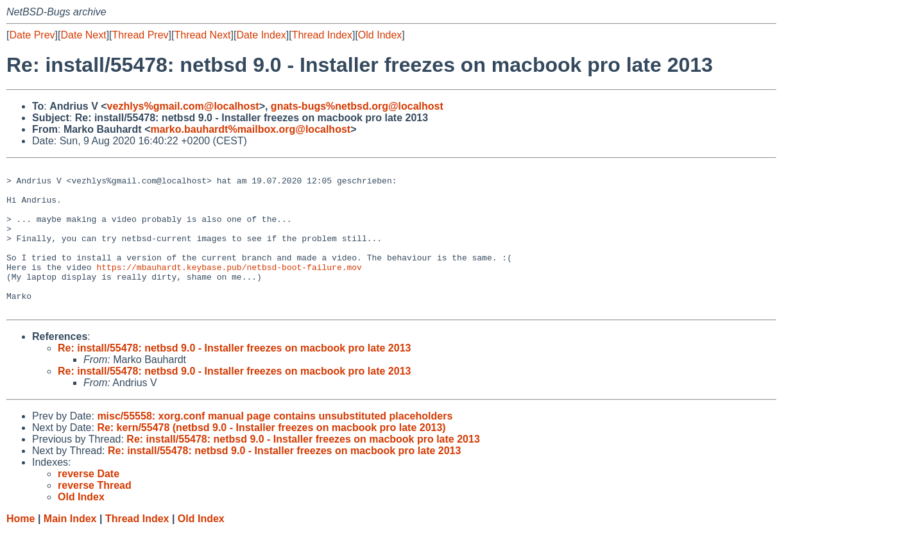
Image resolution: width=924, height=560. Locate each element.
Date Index (261, 35)
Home (21, 547)
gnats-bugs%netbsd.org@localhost (357, 106)
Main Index (70, 547)
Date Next (83, 35)
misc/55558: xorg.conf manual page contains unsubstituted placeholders (275, 445)
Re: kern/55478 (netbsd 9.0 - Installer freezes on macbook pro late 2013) (271, 456)
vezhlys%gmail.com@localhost (183, 106)
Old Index (380, 35)
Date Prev (32, 35)
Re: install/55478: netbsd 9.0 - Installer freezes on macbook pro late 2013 (234, 377)
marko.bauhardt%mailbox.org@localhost (250, 129)
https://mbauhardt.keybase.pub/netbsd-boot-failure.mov (229, 288)
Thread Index (322, 35)
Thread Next (202, 35)
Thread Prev (141, 35)
